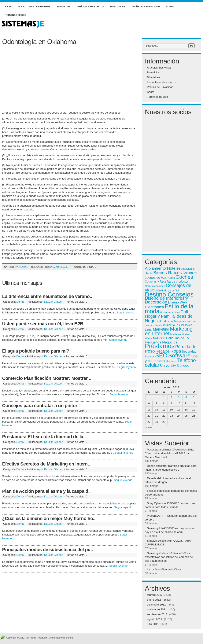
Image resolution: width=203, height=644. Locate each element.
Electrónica (154, 307)
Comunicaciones (155, 286)
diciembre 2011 (156, 605)
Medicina (176, 334)
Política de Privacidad (146, 7)
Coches (184, 277)
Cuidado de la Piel (168, 291)
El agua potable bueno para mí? (36, 351)
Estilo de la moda (169, 309)
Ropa (176, 351)
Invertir (158, 325)
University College (175, 365)
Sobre (170, 7)
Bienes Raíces (168, 273)
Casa (8, 7)
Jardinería (169, 325)
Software (179, 356)
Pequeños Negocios (161, 342)
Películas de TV (178, 338)
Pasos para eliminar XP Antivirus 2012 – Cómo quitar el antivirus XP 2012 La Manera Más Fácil (170, 453)
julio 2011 (153, 624)
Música (149, 338)
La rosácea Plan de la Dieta (164, 569)
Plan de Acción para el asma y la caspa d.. (46, 491)
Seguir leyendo (126, 312)
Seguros (150, 357)
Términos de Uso (16, 15)
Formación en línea (170, 312)
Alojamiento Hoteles (163, 268)
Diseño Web (178, 302)
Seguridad (189, 351)
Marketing (161, 329)
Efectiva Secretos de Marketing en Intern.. (46, 464)
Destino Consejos (169, 294)
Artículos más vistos (90, 7)
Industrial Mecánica (174, 321)
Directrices (118, 7)
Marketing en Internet (169, 331)
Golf (184, 312)
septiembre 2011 (157, 614)
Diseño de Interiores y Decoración (166, 300)
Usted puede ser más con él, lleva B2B (43, 324)
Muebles (186, 334)
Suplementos (170, 361)
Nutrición (159, 338)
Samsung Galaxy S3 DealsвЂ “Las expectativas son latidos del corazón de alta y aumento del (169, 557)
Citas (171, 278)
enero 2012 (154, 600)
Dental (23, 267)
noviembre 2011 (157, 609)
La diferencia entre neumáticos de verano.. (47, 296)
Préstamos (160, 346)
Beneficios (63, 7)
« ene (149, 427)
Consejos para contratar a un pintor (40, 406)
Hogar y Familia (160, 316)
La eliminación (184, 325)
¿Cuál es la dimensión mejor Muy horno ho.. (49, 518)
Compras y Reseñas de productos (167, 282)
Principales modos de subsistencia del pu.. (47, 550)
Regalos (163, 351)
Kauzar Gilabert (60, 267)
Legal (148, 330)
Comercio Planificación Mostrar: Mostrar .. (47, 378)
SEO (161, 355)
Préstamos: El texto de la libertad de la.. (44, 437)
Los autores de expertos (34, 7)
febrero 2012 (155, 595)
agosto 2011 (155, 619)
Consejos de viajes (168, 288)
